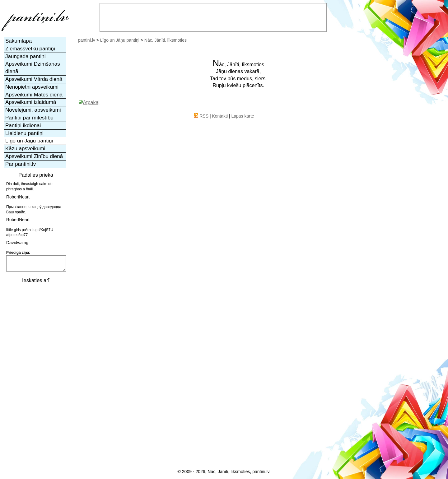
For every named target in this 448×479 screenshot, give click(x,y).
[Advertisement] (35, 380)
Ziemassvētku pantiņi (30, 49)
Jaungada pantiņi (26, 56)
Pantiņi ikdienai (23, 126)
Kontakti (220, 116)
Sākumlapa (19, 41)
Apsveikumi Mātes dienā (34, 95)
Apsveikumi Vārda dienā (34, 79)
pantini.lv (87, 40)
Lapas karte (243, 116)
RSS (204, 116)
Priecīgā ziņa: (18, 253)
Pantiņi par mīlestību (29, 118)
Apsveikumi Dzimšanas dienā (33, 68)
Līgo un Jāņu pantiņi (120, 40)
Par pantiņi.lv (21, 164)
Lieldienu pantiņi (24, 133)
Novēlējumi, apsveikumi (33, 110)
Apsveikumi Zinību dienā (34, 156)
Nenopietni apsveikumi (32, 87)
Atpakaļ (89, 102)
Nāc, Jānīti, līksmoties (166, 40)
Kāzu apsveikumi (25, 149)
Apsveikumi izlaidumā (31, 102)
